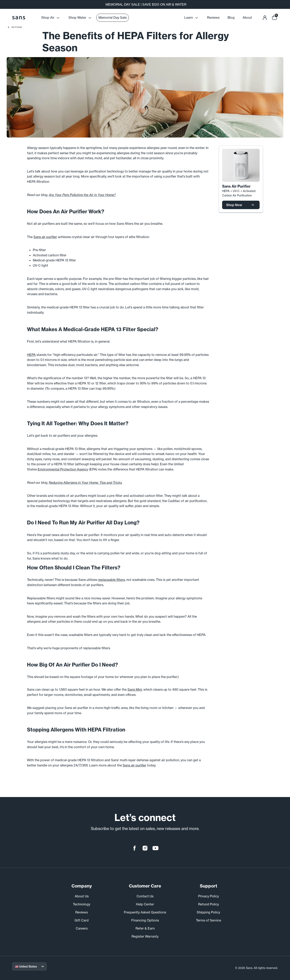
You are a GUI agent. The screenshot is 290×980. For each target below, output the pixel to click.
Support (208, 886)
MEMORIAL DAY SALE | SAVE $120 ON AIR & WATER (146, 4)
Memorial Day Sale (113, 17)
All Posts (15, 27)
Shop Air (51, 18)
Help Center (145, 904)
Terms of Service (209, 920)
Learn (192, 18)
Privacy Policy (209, 896)
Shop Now (241, 205)
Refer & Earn (145, 928)
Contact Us (145, 896)
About (247, 17)
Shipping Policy (208, 912)
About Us (82, 896)
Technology (82, 904)
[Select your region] (29, 966)
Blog (231, 17)
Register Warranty (145, 936)
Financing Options (145, 920)
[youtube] (155, 848)
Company (82, 886)
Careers (82, 928)
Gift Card (82, 920)
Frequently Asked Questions (145, 912)
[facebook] (135, 848)
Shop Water (80, 18)
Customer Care (145, 886)
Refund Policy (209, 904)
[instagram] (145, 848)
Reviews (213, 17)
